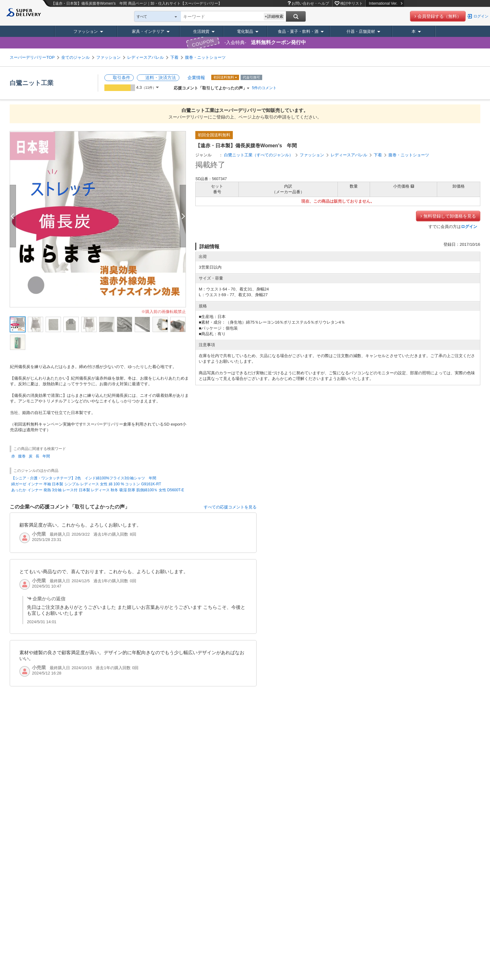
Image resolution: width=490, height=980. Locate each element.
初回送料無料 (224, 77)
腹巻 (22, 456)
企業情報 (196, 78)
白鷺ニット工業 (32, 83)
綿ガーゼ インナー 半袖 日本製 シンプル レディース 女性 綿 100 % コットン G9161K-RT (86, 484)
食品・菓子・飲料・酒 (298, 31)
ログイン (481, 16)
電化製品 (245, 31)
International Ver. (385, 3)
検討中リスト (352, 3)
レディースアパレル (145, 57)
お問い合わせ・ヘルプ (310, 3)
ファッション (86, 31)
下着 (174, 57)
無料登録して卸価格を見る (450, 216)
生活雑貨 (201, 31)
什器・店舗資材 (361, 31)
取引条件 (122, 78)
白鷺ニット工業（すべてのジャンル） (259, 155)
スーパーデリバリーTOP (32, 57)
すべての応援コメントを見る (230, 507)
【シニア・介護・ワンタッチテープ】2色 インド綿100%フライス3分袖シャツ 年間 (84, 478)
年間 (46, 456)
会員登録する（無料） (439, 16)
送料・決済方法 (161, 78)
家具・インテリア (148, 31)
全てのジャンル (75, 57)
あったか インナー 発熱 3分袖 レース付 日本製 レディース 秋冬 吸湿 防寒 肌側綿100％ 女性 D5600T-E (98, 490)
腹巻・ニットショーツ (205, 57)
